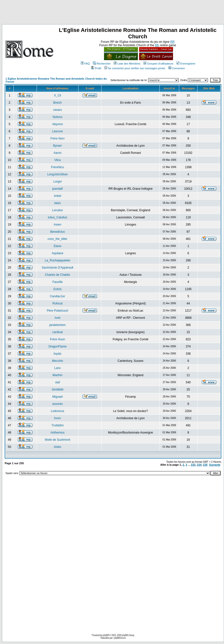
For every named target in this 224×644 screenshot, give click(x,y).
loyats (58, 354)
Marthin (57, 375)
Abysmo (58, 124)
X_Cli (58, 95)
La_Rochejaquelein (58, 260)
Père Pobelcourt (57, 311)
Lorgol (58, 182)
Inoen (57, 225)
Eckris (58, 289)
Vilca (57, 160)
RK (157, 45)
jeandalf (57, 189)
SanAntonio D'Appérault (57, 268)
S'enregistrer (186, 64)
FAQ (85, 64)
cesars (58, 110)
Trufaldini (58, 425)
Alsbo (57, 447)
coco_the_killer (57, 239)
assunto (57, 404)
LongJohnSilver (58, 174)
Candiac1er (58, 296)
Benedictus (58, 232)
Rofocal (58, 303)
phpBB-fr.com (120, 638)
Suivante (215, 465)
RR (172, 42)
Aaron (57, 153)
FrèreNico (58, 167)
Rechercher (102, 64)
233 (193, 465)
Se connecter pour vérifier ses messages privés (135, 68)
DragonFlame (58, 346)
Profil (96, 68)
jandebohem (57, 325)
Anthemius (58, 433)
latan (57, 203)
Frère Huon (58, 339)
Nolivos (58, 117)
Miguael (57, 397)
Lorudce (58, 210)
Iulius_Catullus (57, 217)
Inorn (58, 418)
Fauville (58, 282)
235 (205, 465)
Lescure (58, 131)
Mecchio (58, 361)
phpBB (106, 635)
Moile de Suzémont (58, 440)
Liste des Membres (127, 64)
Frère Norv (58, 138)
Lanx (57, 368)
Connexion (177, 68)
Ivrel (58, 318)
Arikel (57, 196)
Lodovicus (57, 411)
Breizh (57, 103)
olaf (58, 382)
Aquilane (58, 253)
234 (199, 465)
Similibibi (58, 390)
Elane (58, 246)
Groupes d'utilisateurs (158, 64)
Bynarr (58, 146)
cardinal (57, 332)
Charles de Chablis (58, 275)
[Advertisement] (112, 13)
